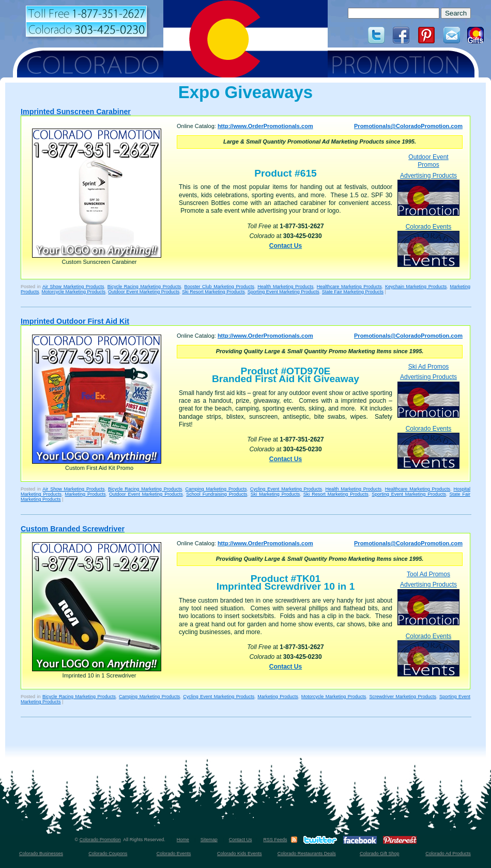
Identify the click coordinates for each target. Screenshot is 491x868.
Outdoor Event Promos (428, 161)
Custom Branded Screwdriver (73, 529)
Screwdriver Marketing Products (403, 697)
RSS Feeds (275, 840)
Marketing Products (86, 494)
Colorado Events (428, 245)
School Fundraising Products (217, 494)
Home (183, 840)
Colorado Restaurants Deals (307, 854)
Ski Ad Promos (429, 367)
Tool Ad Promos (428, 574)
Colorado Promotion (100, 840)
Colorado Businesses (41, 854)
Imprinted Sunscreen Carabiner (76, 112)
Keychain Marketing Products (416, 287)
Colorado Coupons (108, 854)
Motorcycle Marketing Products (74, 292)
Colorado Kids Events (240, 854)
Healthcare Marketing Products (349, 287)
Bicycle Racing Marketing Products (144, 287)
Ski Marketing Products (275, 494)
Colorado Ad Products (448, 854)
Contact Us (286, 246)
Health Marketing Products (285, 287)
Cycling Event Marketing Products (286, 489)
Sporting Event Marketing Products (283, 292)
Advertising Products (428, 194)
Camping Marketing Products (216, 489)
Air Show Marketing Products (73, 287)
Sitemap (209, 840)
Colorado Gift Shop (380, 854)
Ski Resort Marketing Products (213, 292)
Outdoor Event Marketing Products (144, 292)
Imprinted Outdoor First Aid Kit (75, 321)
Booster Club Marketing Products (219, 287)
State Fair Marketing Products (353, 292)
